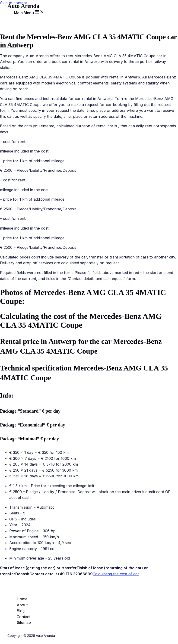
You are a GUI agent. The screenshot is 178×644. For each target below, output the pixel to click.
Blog (21, 611)
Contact (24, 617)
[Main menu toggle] (29, 12)
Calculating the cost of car (116, 574)
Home (22, 599)
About (22, 605)
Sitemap (24, 622)
